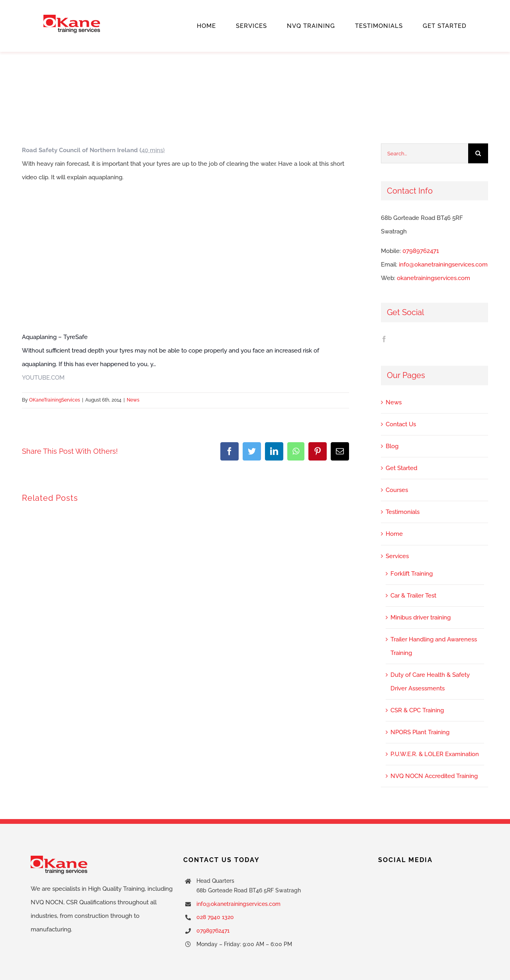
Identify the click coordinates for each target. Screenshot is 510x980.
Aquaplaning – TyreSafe (55, 337)
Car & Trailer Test (413, 596)
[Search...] (425, 153)
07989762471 (421, 251)
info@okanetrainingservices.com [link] (238, 904)
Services (397, 556)
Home (394, 534)
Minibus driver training (421, 617)
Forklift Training (412, 574)
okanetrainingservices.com (433, 278)
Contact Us (401, 424)
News (133, 400)
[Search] (478, 153)
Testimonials (403, 512)
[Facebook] (384, 339)
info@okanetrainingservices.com (443, 265)
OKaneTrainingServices (55, 400)
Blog (392, 446)
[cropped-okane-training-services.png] (72, 18)
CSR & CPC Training (417, 710)
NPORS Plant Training (420, 732)
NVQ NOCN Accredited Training (434, 776)
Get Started (401, 468)
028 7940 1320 (215, 917)
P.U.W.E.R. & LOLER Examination (435, 754)
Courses (397, 490)
